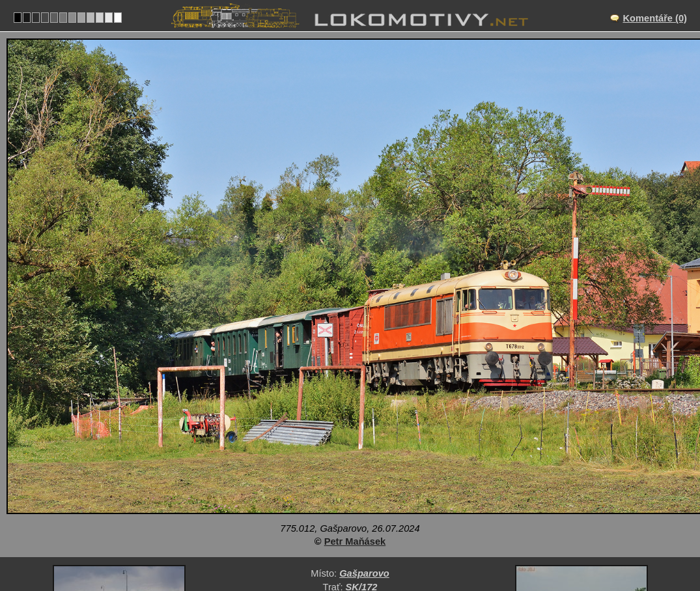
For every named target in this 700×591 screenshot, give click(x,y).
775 (391, 530)
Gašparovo (364, 476)
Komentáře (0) (655, 18)
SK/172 (362, 489)
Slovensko (343, 530)
